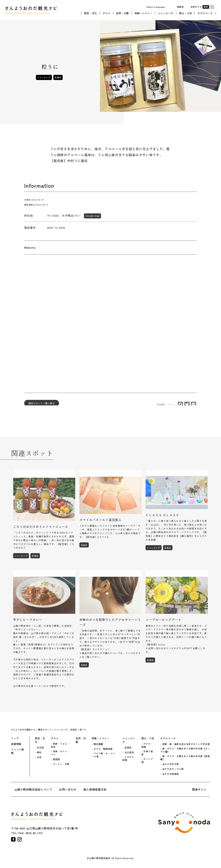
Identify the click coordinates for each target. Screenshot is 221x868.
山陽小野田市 (184, 823)
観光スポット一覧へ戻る (42, 405)
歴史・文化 (90, 13)
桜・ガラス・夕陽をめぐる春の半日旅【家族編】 (185, 758)
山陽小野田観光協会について (33, 789)
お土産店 (129, 752)
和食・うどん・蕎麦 (60, 745)
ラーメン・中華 (61, 764)
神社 (39, 752)
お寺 (39, 757)
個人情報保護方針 (95, 789)
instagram (20, 839)
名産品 (58, 77)
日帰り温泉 (147, 753)
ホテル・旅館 (147, 745)
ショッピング (166, 13)
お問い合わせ (68, 789)
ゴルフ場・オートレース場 (103, 755)
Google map (92, 218)
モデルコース (205, 13)
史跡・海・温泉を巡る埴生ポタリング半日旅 (186, 744)
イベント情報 (17, 751)
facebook (13, 839)
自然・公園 (122, 13)
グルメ (106, 13)
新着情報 (16, 744)
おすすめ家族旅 (171, 774)
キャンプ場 (147, 761)
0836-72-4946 (56, 230)
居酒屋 (56, 759)
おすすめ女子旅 (171, 764)
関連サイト (199, 789)
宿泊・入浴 (185, 13)
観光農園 (98, 744)
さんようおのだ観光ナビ (31, 10)
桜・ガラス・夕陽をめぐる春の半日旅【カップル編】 (185, 750)
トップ (15, 738)
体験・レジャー (143, 13)
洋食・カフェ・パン (60, 753)
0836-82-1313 (34, 833)
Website (30, 250)
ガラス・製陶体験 (103, 749)
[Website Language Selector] (157, 7)
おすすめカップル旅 (173, 769)
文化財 (40, 748)
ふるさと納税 (128, 758)
